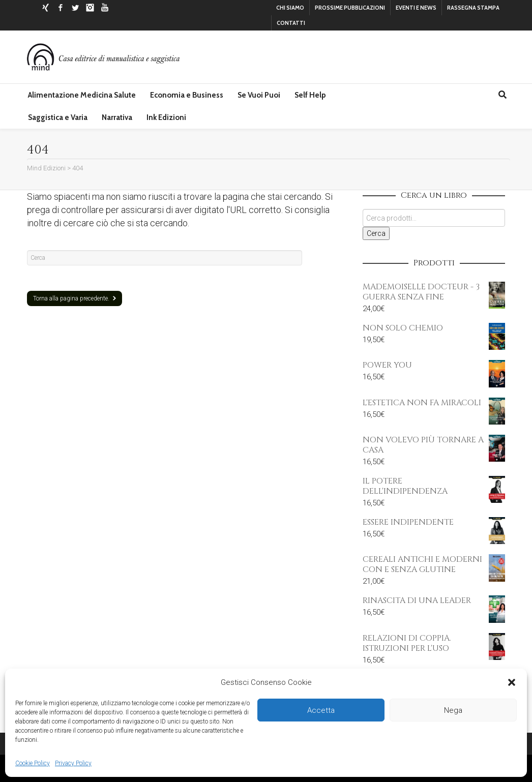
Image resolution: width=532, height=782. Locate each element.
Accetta (321, 710)
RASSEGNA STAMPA (473, 8)
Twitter (75, 8)
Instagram (90, 8)
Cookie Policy (33, 763)
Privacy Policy (73, 763)
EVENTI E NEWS (416, 8)
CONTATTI (291, 23)
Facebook (61, 8)
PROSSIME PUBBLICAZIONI (350, 8)
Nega (453, 710)
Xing (46, 8)
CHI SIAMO (290, 8)
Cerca (376, 233)
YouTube (105, 8)
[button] (512, 682)
